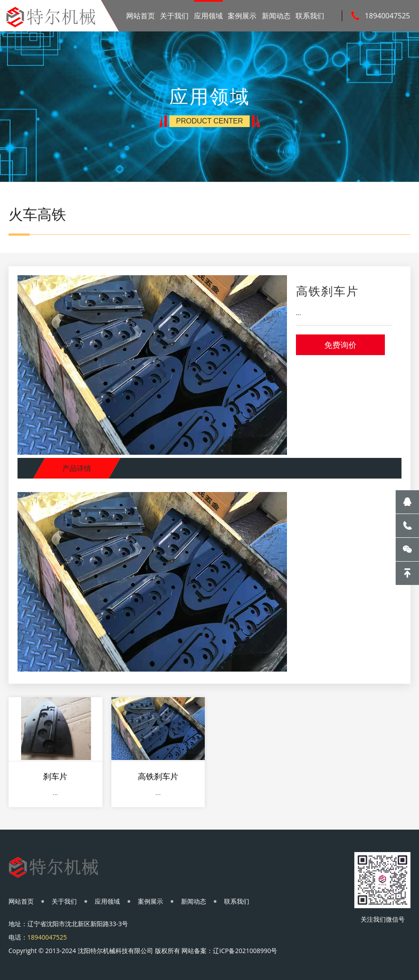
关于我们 (174, 16)
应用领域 (208, 16)
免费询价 (340, 345)
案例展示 (242, 16)
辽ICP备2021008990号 (245, 951)
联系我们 (310, 16)
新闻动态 (276, 16)
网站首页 (141, 16)
